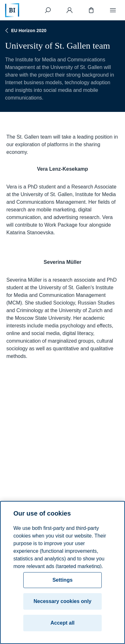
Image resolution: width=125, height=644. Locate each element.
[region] (62, 572)
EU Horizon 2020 (25, 31)
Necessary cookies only (62, 601)
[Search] (48, 10)
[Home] (12, 10)
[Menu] (113, 10)
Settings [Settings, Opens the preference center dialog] (62, 580)
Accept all (62, 623)
